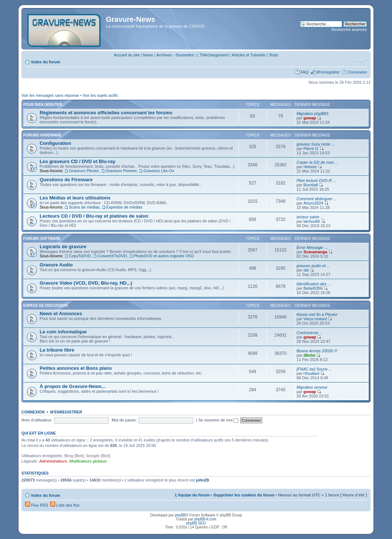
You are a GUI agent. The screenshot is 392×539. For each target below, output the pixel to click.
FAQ (304, 72)
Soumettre (185, 55)
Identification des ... (314, 284)
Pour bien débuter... (44, 105)
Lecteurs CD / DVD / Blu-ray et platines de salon (94, 216)
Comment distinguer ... (317, 199)
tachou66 (311, 221)
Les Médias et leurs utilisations (75, 198)
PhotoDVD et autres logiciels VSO (164, 256)
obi (306, 270)
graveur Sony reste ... (316, 144)
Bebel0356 (313, 288)
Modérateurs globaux (88, 461)
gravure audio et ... (313, 266)
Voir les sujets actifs (100, 95)
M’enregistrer (328, 72)
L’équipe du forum (192, 495)
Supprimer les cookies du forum (244, 495)
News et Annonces (61, 314)
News (148, 55)
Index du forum (46, 62)
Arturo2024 (313, 203)
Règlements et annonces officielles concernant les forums (106, 113)
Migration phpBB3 (313, 114)
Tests (273, 55)
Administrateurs (53, 461)
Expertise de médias (124, 207)
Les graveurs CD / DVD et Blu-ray (77, 161)
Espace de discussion (45, 306)
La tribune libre (57, 350)
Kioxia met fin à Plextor (317, 314)
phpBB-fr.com (205, 519)
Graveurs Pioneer (121, 171)
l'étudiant (311, 373)
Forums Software (42, 239)
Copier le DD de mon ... (318, 162)
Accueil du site (127, 55)
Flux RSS (37, 505)
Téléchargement (214, 55)
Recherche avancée (349, 29)
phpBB (180, 515)
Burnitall (311, 185)
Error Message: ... (313, 247)
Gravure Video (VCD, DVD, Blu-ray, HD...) (86, 283)
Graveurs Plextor (84, 171)
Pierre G (311, 148)
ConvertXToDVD (112, 256)
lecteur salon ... (310, 217)
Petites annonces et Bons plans (76, 368)
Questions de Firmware (66, 180)
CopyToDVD (80, 256)
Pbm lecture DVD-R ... (317, 181)
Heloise (310, 167)
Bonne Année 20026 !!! (317, 351)
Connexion (357, 72)
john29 (202, 480)
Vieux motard (315, 319)
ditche (309, 355)
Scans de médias (84, 207)
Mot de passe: (124, 420)
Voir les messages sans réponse (50, 95)
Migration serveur (312, 387)
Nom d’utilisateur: (37, 420)
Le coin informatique (63, 332)
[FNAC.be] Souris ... (315, 369)
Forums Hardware (42, 135)
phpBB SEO (196, 523)
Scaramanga (315, 252)
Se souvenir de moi (218, 420)
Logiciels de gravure (63, 247)
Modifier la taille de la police (362, 60)
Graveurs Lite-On (159, 171)
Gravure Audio (56, 265)
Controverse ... (310, 333)
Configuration (55, 143)
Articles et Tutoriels (249, 55)
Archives (164, 55)
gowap (310, 118)
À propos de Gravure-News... (73, 386)
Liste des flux (65, 505)
